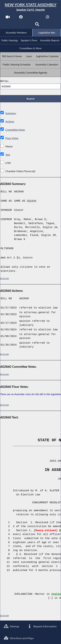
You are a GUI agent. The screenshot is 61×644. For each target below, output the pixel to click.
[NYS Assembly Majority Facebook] (21, 18)
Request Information (42, 626)
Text (8, 155)
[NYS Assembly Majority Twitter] (34, 18)
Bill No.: (5, 81)
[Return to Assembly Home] (30, 7)
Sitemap (12, 626)
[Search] (37, 25)
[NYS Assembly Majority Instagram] (47, 18)
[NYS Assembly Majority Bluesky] (24, 25)
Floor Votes (12, 139)
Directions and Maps (19, 638)
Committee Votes (15, 130)
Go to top (5, 279)
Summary (11, 114)
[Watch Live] (8, 18)
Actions (10, 122)
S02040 (32, 202)
